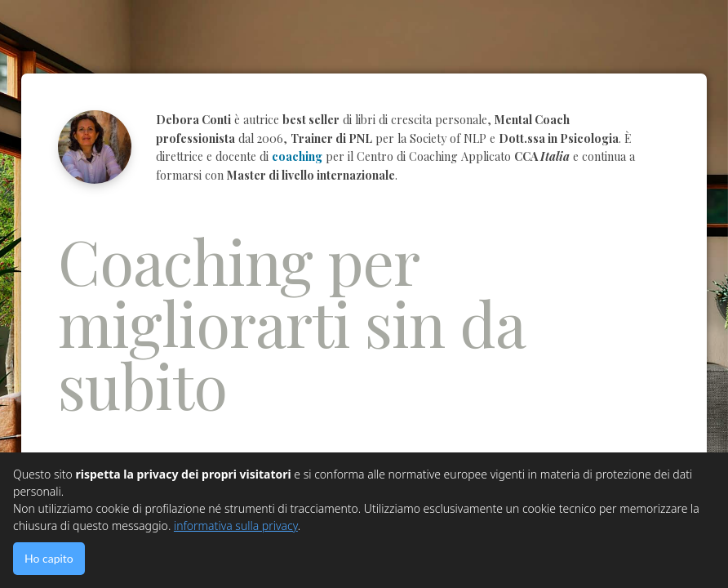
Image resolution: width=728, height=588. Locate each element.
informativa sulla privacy (236, 526)
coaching (297, 156)
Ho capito (49, 558)
